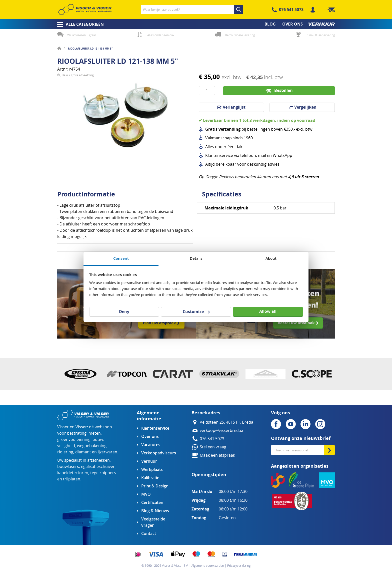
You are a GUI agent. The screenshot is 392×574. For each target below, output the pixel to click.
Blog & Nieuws (155, 511)
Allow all (268, 311)
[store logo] (85, 10)
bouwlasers (68, 467)
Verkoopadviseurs (158, 453)
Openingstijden (209, 475)
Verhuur (149, 461)
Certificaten (152, 503)
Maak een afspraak (217, 455)
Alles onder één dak (161, 35)
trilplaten (72, 479)
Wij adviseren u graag (82, 35)
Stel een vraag (213, 447)
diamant (83, 452)
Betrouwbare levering (240, 35)
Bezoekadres (206, 413)
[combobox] (192, 10)
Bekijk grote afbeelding (78, 162)
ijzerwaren (107, 452)
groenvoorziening (74, 440)
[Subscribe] (329, 450)
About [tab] (271, 258)
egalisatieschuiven (98, 467)
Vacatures (151, 445)
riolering (65, 452)
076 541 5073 (291, 10)
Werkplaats (152, 470)
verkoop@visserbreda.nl (223, 430)
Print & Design (155, 486)
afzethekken (98, 460)
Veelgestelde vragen (153, 522)
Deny (124, 312)
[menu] (196, 24)
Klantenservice (155, 428)
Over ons (150, 437)
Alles (210, 147)
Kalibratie (150, 478)
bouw (98, 440)
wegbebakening (92, 446)
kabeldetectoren (73, 473)
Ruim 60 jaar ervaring (320, 35)
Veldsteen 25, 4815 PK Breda (226, 422)
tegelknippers (103, 473)
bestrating (77, 433)
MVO (146, 494)
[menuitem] (79, 24)
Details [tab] (196, 258)
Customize (196, 312)
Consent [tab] (121, 258)
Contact (149, 534)
